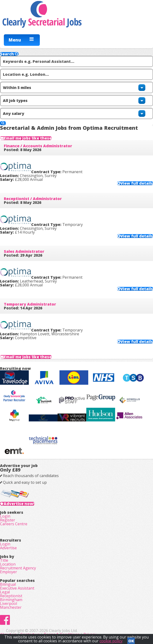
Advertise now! (19, 504)
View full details (137, 183)
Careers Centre (14, 524)
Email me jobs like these (28, 138)
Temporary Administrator (30, 304)
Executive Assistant (17, 588)
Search (9, 54)
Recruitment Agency (18, 568)
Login (5, 516)
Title (4, 560)
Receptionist (11, 596)
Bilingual (8, 584)
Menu (15, 40)
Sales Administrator (24, 251)
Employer (9, 572)
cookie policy (111, 641)
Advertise (8, 548)
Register (8, 520)
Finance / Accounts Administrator (38, 146)
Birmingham (11, 600)
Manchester (11, 607)
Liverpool (9, 603)
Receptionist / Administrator (33, 199)
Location (8, 564)
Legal (5, 592)
